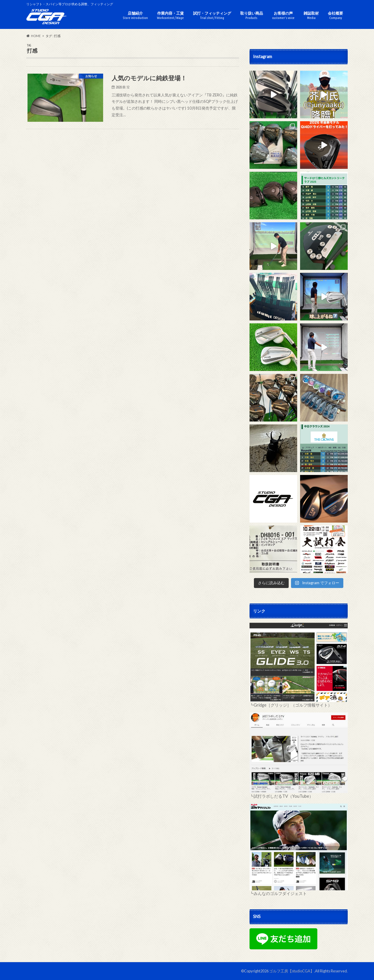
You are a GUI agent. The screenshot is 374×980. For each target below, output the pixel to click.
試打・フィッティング (212, 15)
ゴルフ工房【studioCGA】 (292, 971)
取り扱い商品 (252, 15)
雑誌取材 (311, 15)
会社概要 (335, 15)
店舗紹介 (135, 15)
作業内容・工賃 (170, 15)
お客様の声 (283, 15)
